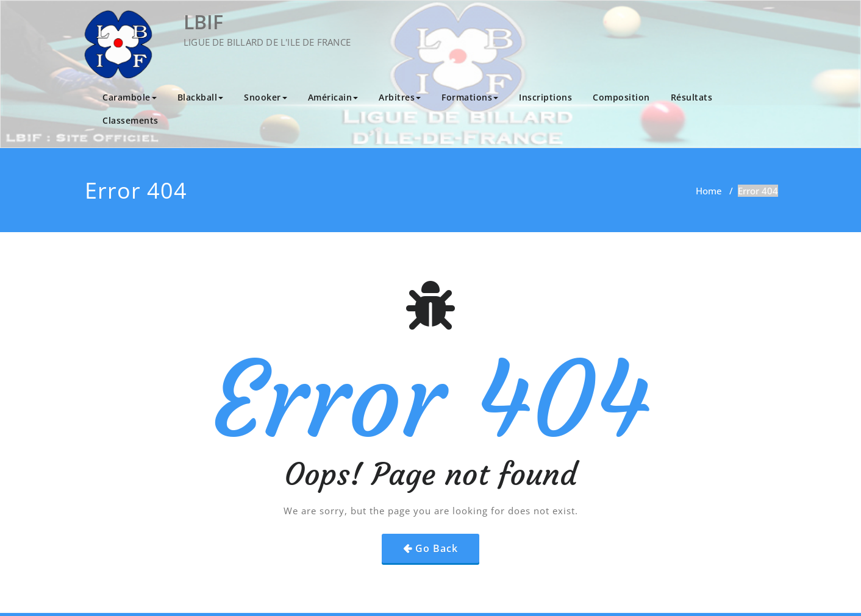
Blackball (201, 97)
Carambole (130, 97)
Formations (470, 97)
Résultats (692, 97)
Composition (621, 97)
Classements (130, 120)
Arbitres (400, 97)
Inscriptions (545, 97)
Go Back (437, 548)
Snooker (266, 97)
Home (709, 191)
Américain (333, 97)
